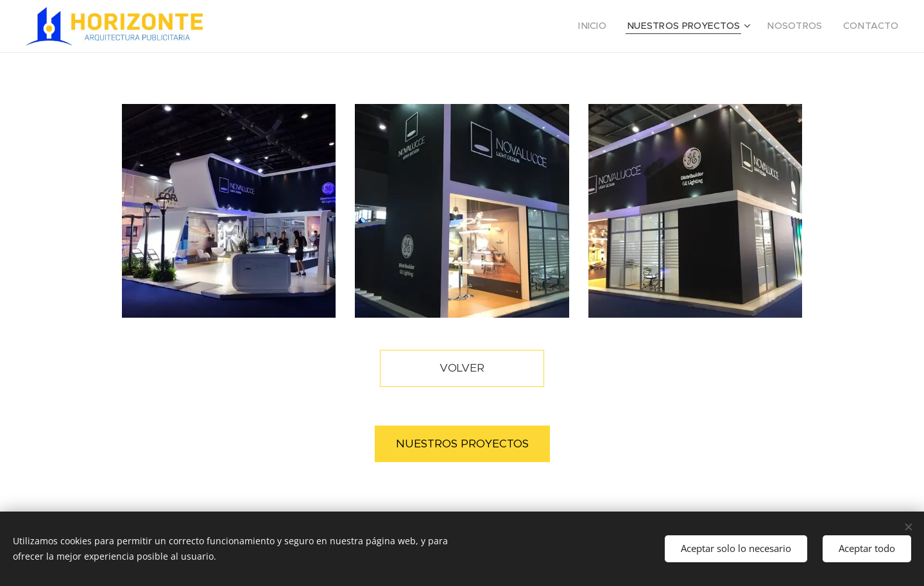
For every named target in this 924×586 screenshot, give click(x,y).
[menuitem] (616, 26)
